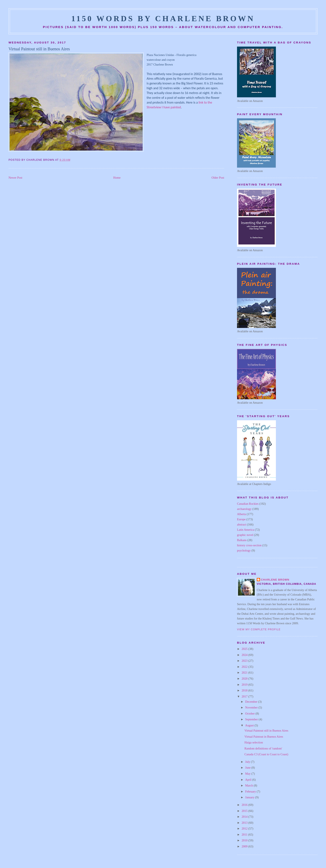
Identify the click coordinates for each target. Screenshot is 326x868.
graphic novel (245, 535)
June (248, 768)
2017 (245, 696)
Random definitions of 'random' (263, 748)
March (249, 785)
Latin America (246, 530)
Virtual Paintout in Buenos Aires (264, 737)
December (252, 702)
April (249, 780)
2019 (245, 685)
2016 (245, 805)
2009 (245, 846)
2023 (245, 661)
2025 (245, 649)
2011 (245, 835)
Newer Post (15, 178)
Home (117, 178)
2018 (245, 690)
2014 (245, 817)
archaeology (244, 509)
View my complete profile (259, 629)
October (250, 713)
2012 (245, 828)
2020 (245, 679)
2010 (245, 840)
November (252, 707)
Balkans (242, 540)
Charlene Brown (275, 580)
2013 (245, 823)
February (251, 791)
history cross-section (249, 545)
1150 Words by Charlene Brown (163, 19)
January (250, 797)
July (248, 762)
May (248, 774)
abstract (242, 524)
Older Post (218, 178)
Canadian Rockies (248, 504)
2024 (245, 655)
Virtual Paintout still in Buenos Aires (39, 49)
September (252, 719)
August (250, 725)
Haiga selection (254, 742)
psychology (244, 550)
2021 (245, 673)
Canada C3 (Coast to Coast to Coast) (266, 754)
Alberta (241, 514)
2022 (245, 667)
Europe (241, 519)
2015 (245, 811)
